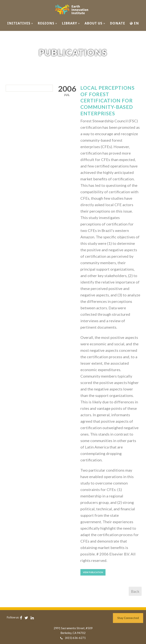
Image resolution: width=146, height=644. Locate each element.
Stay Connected (128, 618)
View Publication (93, 572)
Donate (118, 23)
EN (134, 23)
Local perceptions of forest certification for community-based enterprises (108, 101)
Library (71, 23)
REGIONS (48, 23)
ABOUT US (95, 23)
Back (135, 591)
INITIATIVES (20, 23)
